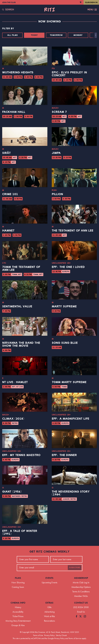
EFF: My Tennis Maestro (21, 455)
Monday (78, 35)
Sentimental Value (17, 306)
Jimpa (56, 153)
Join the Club (9, 2)
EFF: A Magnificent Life (70, 419)
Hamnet (8, 231)
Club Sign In (91, 2)
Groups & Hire (18, 625)
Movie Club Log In (81, 582)
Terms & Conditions (81, 592)
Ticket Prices (18, 616)
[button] (96, 35)
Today (34, 35)
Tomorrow (56, 35)
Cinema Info (18, 603)
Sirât (6, 153)
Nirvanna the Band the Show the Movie (21, 344)
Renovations (49, 621)
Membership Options (81, 587)
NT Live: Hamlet (15, 382)
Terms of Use (38, 635)
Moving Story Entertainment (18, 621)
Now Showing (18, 582)
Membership (81, 578)
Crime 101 (10, 194)
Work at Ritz (49, 616)
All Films (12, 35)
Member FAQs (81, 596)
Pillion (57, 194)
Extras (49, 603)
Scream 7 (59, 112)
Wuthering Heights (18, 73)
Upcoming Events (49, 582)
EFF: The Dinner (64, 455)
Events (49, 578)
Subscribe (75, 568)
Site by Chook (61, 635)
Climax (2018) (13, 419)
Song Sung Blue (65, 343)
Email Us (81, 612)
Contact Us (81, 603)
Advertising (49, 612)
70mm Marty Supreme (69, 382)
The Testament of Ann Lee (73, 231)
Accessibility (18, 612)
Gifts (49, 607)
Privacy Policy (49, 635)
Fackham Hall (14, 112)
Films (18, 578)
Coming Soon (18, 587)
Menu (92, 10)
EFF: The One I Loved (68, 267)
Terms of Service (75, 638)
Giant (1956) (12, 492)
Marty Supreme (64, 306)
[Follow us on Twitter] (80, 617)
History (18, 607)
